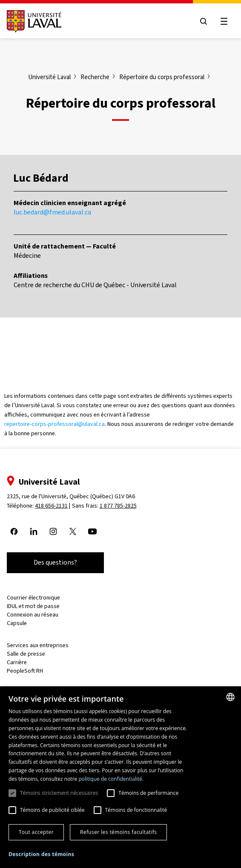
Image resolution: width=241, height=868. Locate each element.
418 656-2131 (51, 506)
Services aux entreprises (38, 645)
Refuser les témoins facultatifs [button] (118, 832)
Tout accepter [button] (36, 832)
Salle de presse (26, 654)
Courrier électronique (33, 598)
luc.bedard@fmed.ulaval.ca (52, 212)
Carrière (17, 662)
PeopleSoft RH (25, 671)
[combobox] (230, 697)
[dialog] (120, 777)
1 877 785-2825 (118, 506)
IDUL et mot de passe (33, 606)
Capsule (17, 623)
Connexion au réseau (33, 615)
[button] (41, 855)
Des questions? (55, 562)
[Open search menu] (204, 21)
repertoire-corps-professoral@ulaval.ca (55, 424)
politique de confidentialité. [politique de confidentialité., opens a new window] (111, 779)
